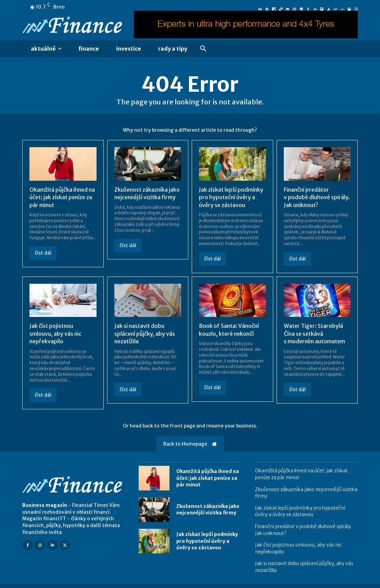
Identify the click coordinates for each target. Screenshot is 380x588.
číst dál (43, 253)
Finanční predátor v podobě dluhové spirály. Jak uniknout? (317, 197)
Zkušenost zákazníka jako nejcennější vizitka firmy (147, 193)
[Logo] (74, 26)
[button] (203, 49)
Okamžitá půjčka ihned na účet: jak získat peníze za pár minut (62, 197)
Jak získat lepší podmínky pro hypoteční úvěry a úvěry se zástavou (231, 197)
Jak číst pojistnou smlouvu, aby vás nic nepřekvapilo (55, 334)
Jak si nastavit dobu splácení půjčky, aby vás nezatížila (145, 334)
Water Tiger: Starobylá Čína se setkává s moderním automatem (314, 334)
